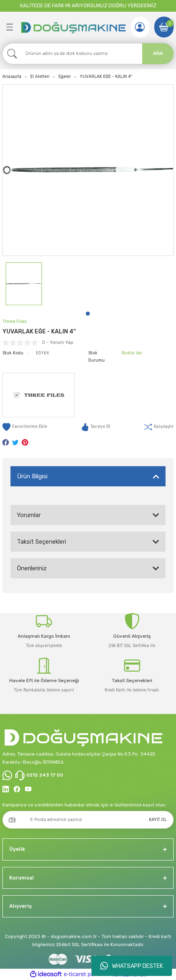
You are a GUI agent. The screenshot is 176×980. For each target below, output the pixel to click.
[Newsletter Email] (88, 820)
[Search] (88, 54)
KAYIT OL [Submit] (158, 820)
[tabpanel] (24, 284)
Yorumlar (29, 515)
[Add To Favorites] (25, 427)
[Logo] (73, 27)
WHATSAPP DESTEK (132, 966)
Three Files (14, 321)
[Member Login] (140, 27)
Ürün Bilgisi (32, 476)
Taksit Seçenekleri (41, 542)
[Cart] (164, 27)
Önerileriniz (32, 568)
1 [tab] (88, 314)
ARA (158, 53)
